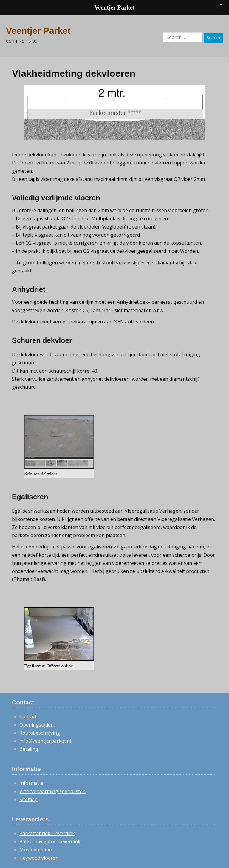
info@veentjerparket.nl (45, 741)
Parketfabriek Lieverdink (47, 833)
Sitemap (28, 799)
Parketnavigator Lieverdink (50, 841)
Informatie (31, 783)
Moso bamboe (36, 850)
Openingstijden (37, 725)
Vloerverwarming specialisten (52, 791)
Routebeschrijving (40, 733)
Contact (28, 716)
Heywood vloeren (39, 858)
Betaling (29, 749)
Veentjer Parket (38, 31)
